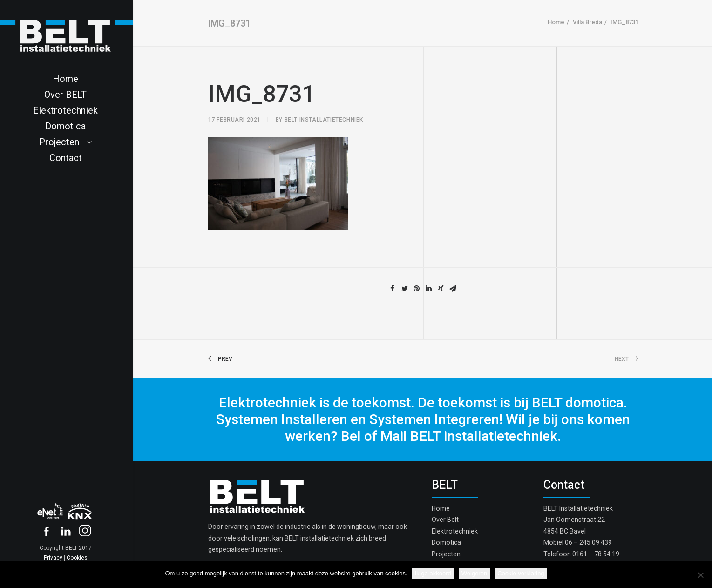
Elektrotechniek (455, 531)
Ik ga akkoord (433, 573)
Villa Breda (587, 22)
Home (556, 22)
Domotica (446, 542)
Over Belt (445, 520)
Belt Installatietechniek (324, 120)
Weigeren (474, 573)
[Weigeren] (700, 575)
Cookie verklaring (521, 573)
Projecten (446, 554)
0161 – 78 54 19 (596, 554)
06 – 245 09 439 (588, 542)
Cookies (77, 558)
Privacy (53, 558)
